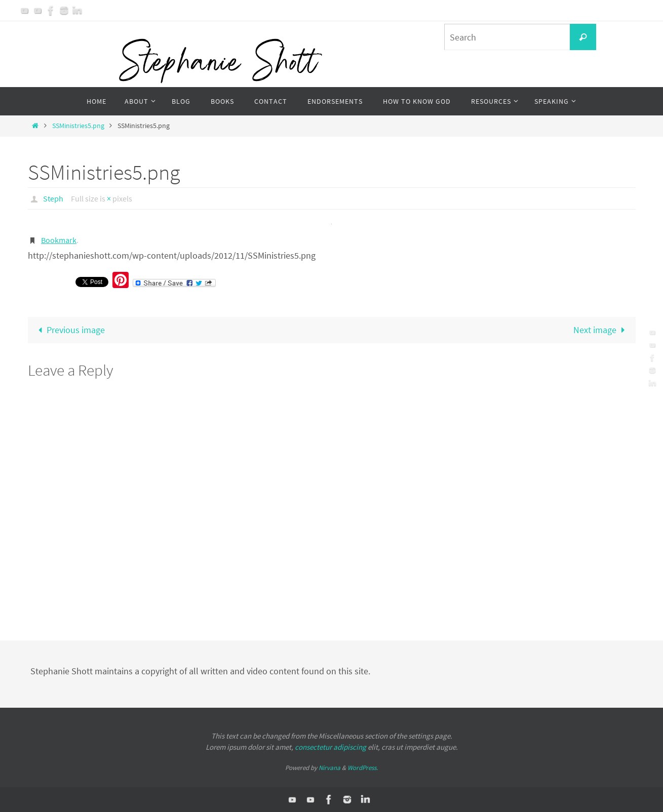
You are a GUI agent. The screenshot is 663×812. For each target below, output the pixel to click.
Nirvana (329, 768)
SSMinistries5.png (78, 126)
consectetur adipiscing (330, 747)
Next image (601, 330)
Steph (53, 198)
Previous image (69, 330)
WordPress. (363, 768)
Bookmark (59, 240)
